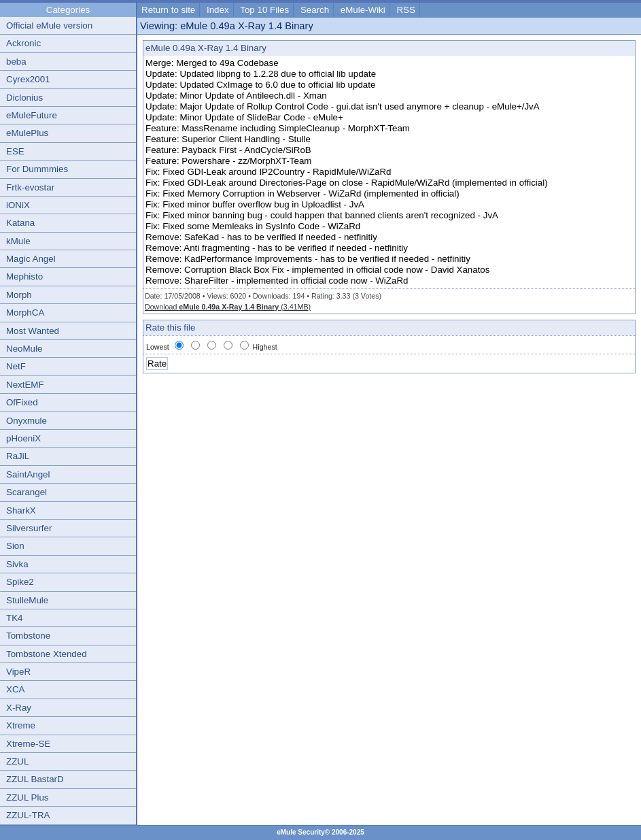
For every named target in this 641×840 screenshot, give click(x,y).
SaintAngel (28, 474)
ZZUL (17, 761)
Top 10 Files (264, 10)
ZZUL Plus (27, 797)
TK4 (14, 618)
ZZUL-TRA (28, 815)
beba (16, 62)
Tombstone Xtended (47, 654)
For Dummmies (37, 169)
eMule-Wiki (363, 10)
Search (315, 10)
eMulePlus (27, 133)
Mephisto (24, 276)
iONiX (18, 205)
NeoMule (24, 349)
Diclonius (24, 98)
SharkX (21, 510)
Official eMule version (49, 26)
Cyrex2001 (28, 79)
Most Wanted (33, 331)
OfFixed (22, 402)
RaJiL (18, 456)
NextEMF (25, 385)
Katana (20, 223)
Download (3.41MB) (228, 307)
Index (218, 10)
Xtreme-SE (28, 744)
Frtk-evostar (30, 187)
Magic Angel (31, 259)
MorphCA (25, 313)
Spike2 (20, 582)
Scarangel (27, 492)
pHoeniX (23, 438)
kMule (18, 241)
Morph (19, 295)
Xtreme (21, 725)
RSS (405, 10)
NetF (16, 366)
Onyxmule (27, 421)
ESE (15, 151)
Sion (15, 546)
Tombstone (28, 636)
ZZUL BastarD (35, 779)
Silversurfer (29, 528)
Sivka (17, 564)
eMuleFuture (32, 115)
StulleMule (27, 600)
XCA (15, 689)
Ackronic (23, 43)
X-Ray (19, 708)
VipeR (18, 672)
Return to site (168, 10)
